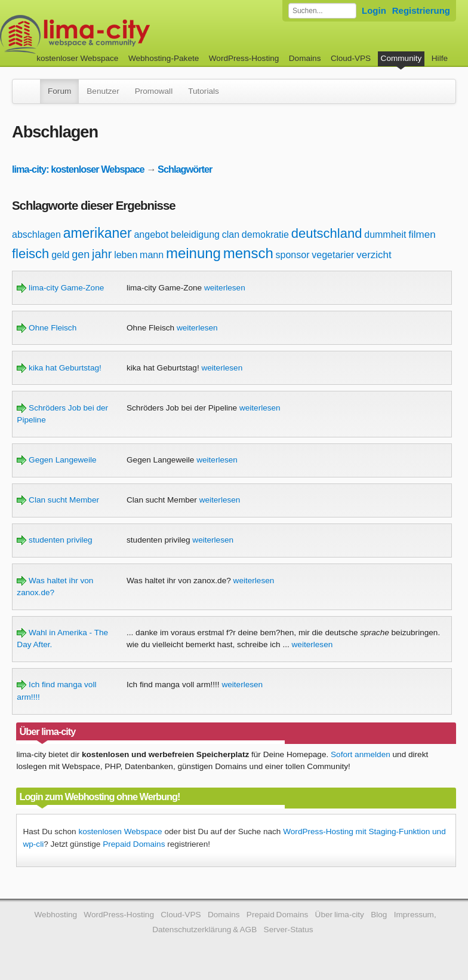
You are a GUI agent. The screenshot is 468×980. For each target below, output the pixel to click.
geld (60, 255)
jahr (102, 254)
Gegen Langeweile (56, 460)
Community (401, 58)
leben (126, 255)
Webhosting (56, 915)
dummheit (385, 235)
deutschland (327, 233)
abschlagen (36, 235)
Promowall (154, 91)
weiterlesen (225, 288)
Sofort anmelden (361, 754)
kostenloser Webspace (77, 58)
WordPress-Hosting (244, 58)
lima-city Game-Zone (60, 288)
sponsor (293, 255)
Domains (305, 58)
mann (152, 255)
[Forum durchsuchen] (322, 11)
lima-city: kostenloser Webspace (78, 169)
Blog (379, 915)
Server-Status (289, 930)
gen (81, 255)
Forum (59, 91)
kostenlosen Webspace (120, 832)
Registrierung (421, 10)
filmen (422, 235)
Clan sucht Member (58, 500)
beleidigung (195, 235)
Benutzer (103, 91)
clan (231, 235)
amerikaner (98, 233)
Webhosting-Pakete (164, 58)
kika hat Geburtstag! (59, 368)
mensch (248, 253)
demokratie (265, 235)
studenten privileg (54, 540)
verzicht (374, 255)
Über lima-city (340, 915)
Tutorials (204, 91)
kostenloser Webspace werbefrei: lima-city (119, 34)
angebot (151, 235)
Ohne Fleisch (47, 328)
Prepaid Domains (134, 844)
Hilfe (440, 58)
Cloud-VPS (351, 58)
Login (374, 10)
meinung (193, 253)
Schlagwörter (185, 169)
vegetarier (333, 255)
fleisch (30, 254)
